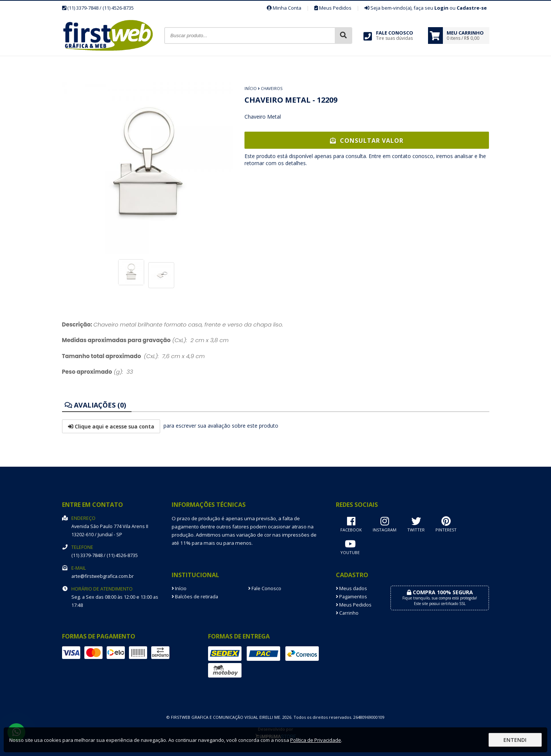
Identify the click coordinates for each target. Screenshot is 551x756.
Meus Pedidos (333, 8)
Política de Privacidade (316, 740)
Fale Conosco (265, 588)
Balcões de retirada (195, 597)
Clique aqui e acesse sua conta (111, 426)
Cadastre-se (472, 8)
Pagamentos (351, 597)
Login (441, 8)
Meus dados (351, 588)
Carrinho (347, 613)
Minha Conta (284, 8)
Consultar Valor (367, 141)
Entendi (515, 740)
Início (251, 89)
